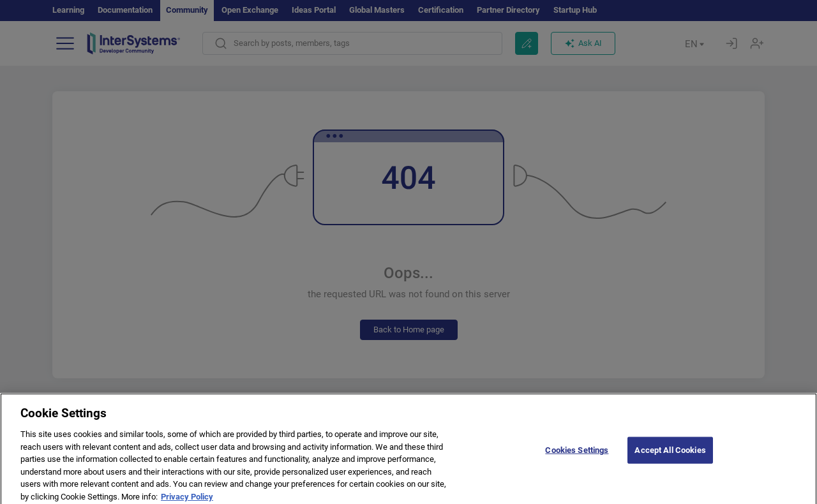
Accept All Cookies (670, 454)
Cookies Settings (577, 454)
